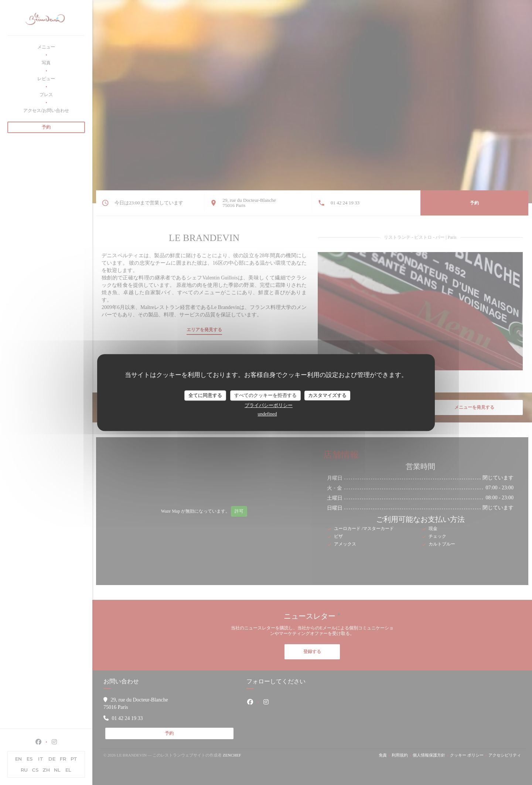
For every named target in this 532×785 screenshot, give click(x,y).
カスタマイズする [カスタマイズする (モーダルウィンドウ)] (327, 395)
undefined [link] (267, 414)
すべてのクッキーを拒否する (265, 395)
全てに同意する (205, 395)
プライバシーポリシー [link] (269, 405)
